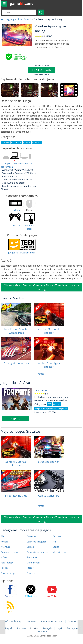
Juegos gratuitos (13, 19)
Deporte (57, 536)
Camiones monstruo (12, 552)
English (9, 628)
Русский (22, 628)
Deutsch (43, 631)
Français (48, 628)
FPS (54, 542)
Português (72, 628)
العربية (60, 628)
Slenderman (33, 563)
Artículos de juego (13, 621)
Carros (30, 547)
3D (2, 536)
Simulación (32, 557)
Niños (4, 557)
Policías (5, 568)
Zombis (28, 19)
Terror (30, 568)
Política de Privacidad (52, 621)
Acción (4, 542)
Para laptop (7, 563)
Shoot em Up (8, 573)
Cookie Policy (74, 621)
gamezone (22, 3)
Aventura (6, 547)
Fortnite (41, 390)
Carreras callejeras (37, 542)
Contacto (32, 621)
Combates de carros (37, 552)
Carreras (31, 536)
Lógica (56, 547)
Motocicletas (59, 552)
